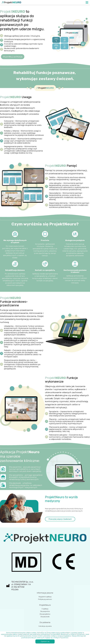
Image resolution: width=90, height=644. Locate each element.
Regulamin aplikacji (45, 597)
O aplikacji (45, 609)
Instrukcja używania (45, 626)
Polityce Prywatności (61, 638)
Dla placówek (45, 617)
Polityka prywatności (45, 599)
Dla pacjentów (45, 611)
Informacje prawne (45, 593)
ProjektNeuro (45, 605)
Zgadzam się (45, 641)
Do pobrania (45, 622)
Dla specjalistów (45, 614)
